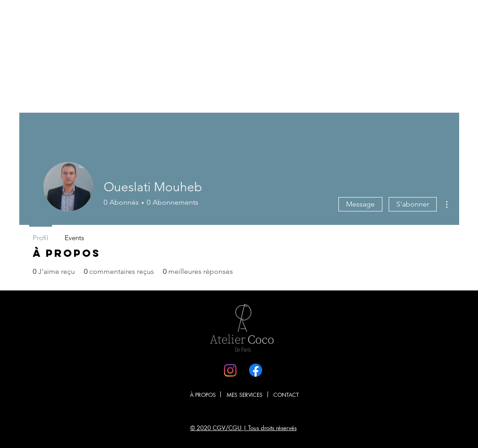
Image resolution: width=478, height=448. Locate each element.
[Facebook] (256, 370)
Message (360, 204)
